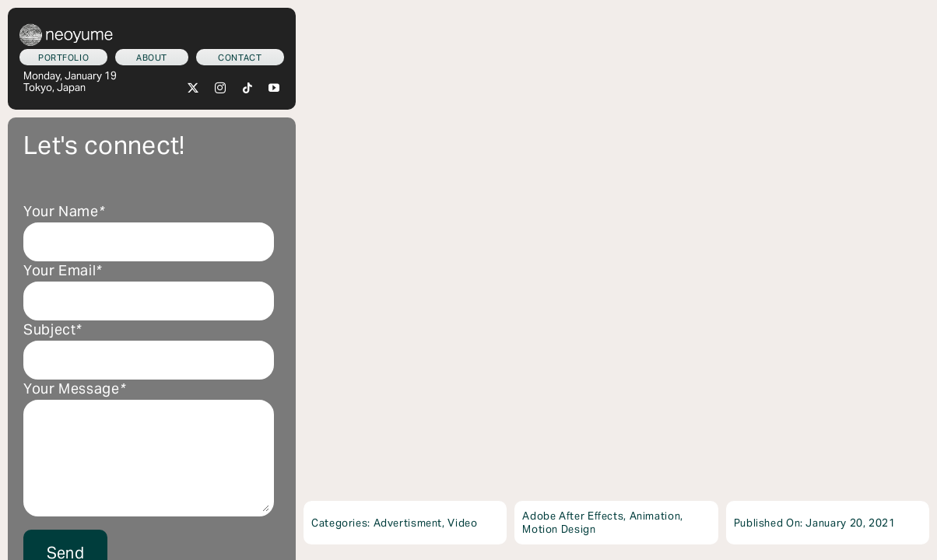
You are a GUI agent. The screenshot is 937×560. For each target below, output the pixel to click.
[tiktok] (248, 88)
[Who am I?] (151, 57)
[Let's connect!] (240, 57)
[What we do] (63, 57)
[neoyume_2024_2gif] (66, 30)
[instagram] (221, 88)
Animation (655, 516)
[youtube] (274, 88)
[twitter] (193, 88)
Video (462, 523)
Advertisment (408, 523)
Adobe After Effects (573, 516)
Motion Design (559, 529)
